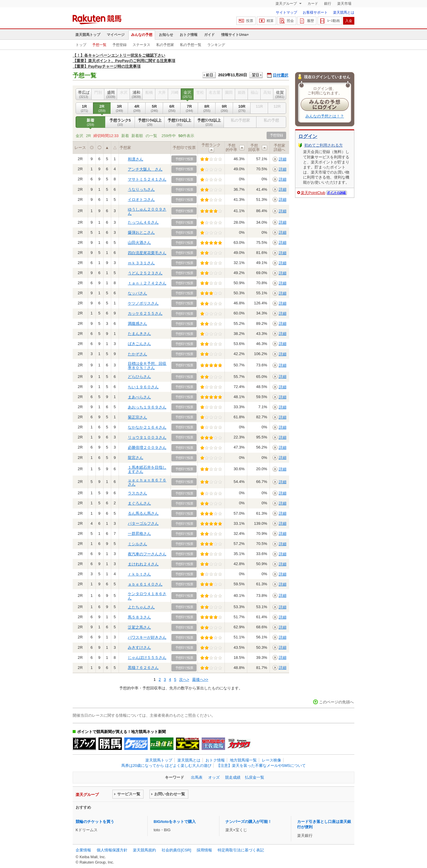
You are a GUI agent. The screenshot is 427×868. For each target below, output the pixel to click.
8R (207, 108)
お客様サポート (315, 12)
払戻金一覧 (255, 777)
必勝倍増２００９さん (147, 447)
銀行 (328, 4)
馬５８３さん (139, 617)
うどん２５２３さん (145, 273)
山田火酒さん (139, 243)
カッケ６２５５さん (145, 313)
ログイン (308, 136)
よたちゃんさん (141, 607)
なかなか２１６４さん (147, 427)
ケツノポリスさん (143, 303)
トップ (81, 45)
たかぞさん (137, 354)
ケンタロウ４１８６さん (147, 596)
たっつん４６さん (143, 222)
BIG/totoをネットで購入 (175, 822)
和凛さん (136, 159)
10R (242, 108)
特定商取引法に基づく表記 (241, 850)
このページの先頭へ (336, 702)
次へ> (184, 679)
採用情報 (204, 850)
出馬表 (197, 777)
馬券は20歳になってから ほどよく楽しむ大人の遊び (166, 766)
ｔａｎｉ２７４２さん (147, 283)
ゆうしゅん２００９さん (147, 211)
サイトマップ (286, 12)
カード (313, 4)
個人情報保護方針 (112, 850)
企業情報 (83, 850)
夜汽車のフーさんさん (147, 554)
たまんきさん (139, 334)
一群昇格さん (139, 534)
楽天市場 (344, 4)
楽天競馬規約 (144, 850)
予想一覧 (99, 45)
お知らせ (166, 35)
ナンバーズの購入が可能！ (248, 822)
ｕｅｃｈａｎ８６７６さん (147, 482)
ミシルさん (137, 544)
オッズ (214, 777)
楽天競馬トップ (88, 35)
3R (119, 108)
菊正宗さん (137, 417)
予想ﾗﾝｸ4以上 (150, 122)
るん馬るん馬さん (143, 513)
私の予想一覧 (191, 45)
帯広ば (84, 94)
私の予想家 (165, 45)
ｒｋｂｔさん (139, 574)
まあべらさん (139, 397)
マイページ (116, 35)
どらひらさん (139, 377)
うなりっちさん (141, 189)
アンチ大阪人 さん (145, 169)
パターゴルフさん (143, 523)
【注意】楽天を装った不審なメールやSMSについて (261, 766)
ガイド (209, 35)
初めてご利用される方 (324, 145)
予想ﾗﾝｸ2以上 (209, 122)
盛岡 (111, 94)
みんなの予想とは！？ (325, 116)
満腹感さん (137, 323)
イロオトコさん (141, 199)
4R (137, 108)
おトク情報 (189, 35)
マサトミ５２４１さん (147, 179)
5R (154, 108)
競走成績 (233, 777)
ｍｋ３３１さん (141, 263)
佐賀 (280, 94)
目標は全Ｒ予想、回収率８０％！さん (147, 366)
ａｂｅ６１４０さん (145, 584)
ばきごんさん (139, 344)
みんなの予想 (142, 35)
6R (172, 108)
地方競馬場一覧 (243, 760)
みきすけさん (139, 647)
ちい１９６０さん (143, 387)
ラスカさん (137, 493)
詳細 (283, 159)
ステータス (141, 45)
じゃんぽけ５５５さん (147, 658)
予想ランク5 (120, 122)
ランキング (216, 45)
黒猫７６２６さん (143, 668)
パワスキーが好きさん (147, 637)
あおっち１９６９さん (147, 407)
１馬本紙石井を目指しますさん (147, 469)
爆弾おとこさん (141, 232)
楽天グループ (287, 4)
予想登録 (120, 45)
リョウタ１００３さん (147, 437)
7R (189, 108)
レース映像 (271, 760)
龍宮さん (136, 458)
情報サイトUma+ (235, 35)
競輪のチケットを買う (95, 822)
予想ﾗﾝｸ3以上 (179, 122)
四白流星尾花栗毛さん (147, 253)
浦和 (136, 94)
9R (224, 108)
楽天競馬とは (344, 12)
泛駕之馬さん (139, 627)
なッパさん (137, 293)
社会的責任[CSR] (176, 850)
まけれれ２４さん (143, 564)
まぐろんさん (139, 503)
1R (84, 108)
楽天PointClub (313, 193)
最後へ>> (200, 679)
